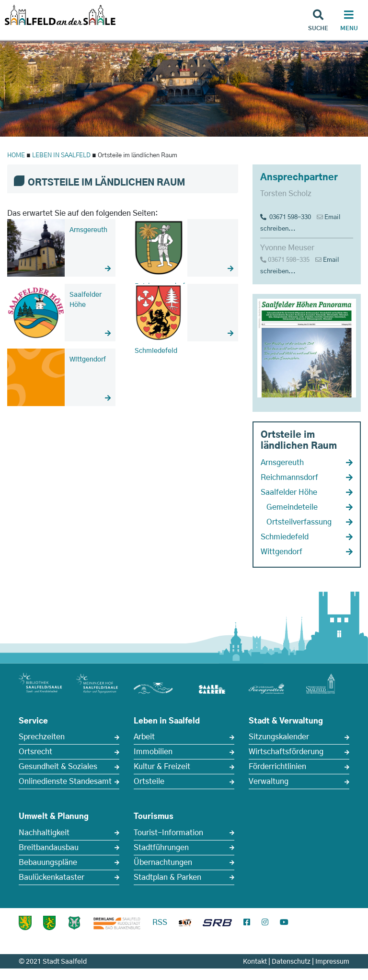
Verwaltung (269, 782)
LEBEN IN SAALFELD (61, 156)
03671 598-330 (286, 217)
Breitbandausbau (49, 848)
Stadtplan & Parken (167, 877)
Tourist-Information (168, 833)
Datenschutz (291, 962)
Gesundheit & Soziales (58, 767)
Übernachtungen (163, 863)
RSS (160, 922)
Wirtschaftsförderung (286, 752)
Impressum (332, 962)
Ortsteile (149, 782)
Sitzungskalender (279, 737)
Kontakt (255, 962)
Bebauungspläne (48, 863)
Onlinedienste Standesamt (65, 782)
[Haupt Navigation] (349, 22)
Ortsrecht (35, 752)
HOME (16, 156)
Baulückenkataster (52, 877)
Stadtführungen (161, 848)
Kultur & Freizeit (162, 767)
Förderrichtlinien (277, 767)
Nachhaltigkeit (44, 833)
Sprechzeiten (42, 737)
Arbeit (144, 737)
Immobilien (153, 752)
